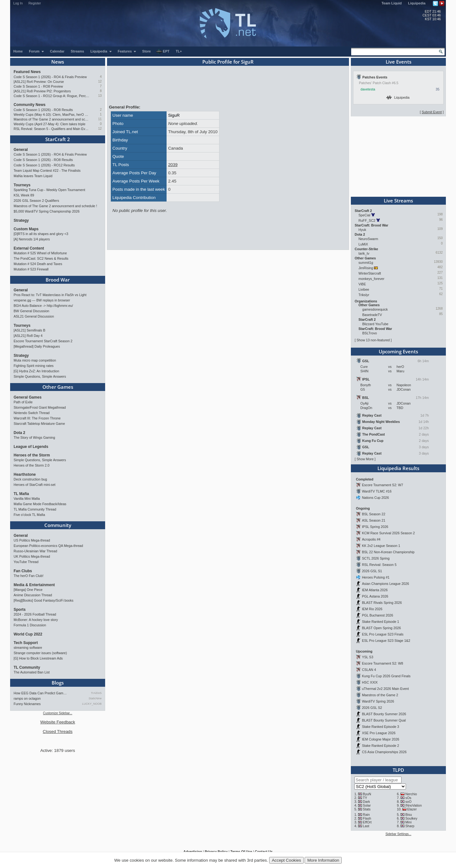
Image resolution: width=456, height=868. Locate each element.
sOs (408, 798)
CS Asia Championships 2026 (384, 752)
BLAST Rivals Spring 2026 (382, 603)
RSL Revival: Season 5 (379, 565)
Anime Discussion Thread (33, 595)
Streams (77, 51)
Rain (366, 815)
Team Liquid (392, 3)
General (21, 150)
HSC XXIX (370, 682)
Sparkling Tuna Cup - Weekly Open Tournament (49, 190)
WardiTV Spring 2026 (378, 701)
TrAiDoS (96, 693)
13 (100, 96)
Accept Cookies (286, 860)
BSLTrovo (370, 333)
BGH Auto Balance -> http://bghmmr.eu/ (43, 306)
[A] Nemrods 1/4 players (32, 239)
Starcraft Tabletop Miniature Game (39, 424)
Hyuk (362, 230)
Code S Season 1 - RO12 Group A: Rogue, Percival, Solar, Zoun (51, 96)
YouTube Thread (26, 562)
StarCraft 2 (58, 139)
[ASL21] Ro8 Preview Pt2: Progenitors (42, 91)
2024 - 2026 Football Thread (35, 614)
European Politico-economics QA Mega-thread (48, 546)
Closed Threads (58, 732)
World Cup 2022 (28, 634)
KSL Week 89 (24, 195)
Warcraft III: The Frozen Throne (37, 418)
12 (100, 81)
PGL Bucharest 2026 (378, 615)
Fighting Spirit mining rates (34, 366)
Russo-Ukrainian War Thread (35, 551)
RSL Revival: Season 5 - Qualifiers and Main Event (51, 129)
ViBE (362, 284)
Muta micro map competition (35, 360)
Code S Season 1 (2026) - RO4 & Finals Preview (50, 77)
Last (366, 826)
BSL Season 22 (374, 514)
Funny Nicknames (27, 704)
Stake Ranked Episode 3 (380, 727)
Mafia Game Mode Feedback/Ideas (40, 504)
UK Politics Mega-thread (32, 556)
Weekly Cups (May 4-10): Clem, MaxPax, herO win (51, 115)
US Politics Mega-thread (32, 540)
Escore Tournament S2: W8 (383, 663)
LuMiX (363, 244)
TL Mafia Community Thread (35, 509)
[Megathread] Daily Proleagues (37, 346)
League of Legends (31, 447)
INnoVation (414, 805)
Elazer (412, 809)
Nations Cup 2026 (375, 498)
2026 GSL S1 (372, 571)
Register (35, 3)
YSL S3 (368, 657)
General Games (28, 397)
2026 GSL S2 (372, 708)
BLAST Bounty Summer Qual (384, 720)
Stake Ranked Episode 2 (380, 746)
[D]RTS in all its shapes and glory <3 (41, 234)
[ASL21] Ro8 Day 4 (28, 336)
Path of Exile (23, 402)
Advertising (193, 852)
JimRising (366, 268)
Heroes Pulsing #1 (376, 577)
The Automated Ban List (32, 672)
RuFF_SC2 (367, 220)
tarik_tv (364, 253)
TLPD (398, 770)
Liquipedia (417, 3)
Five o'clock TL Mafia (29, 515)
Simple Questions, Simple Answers (40, 376)
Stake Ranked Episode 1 (380, 622)
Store (146, 51)
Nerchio (411, 794)
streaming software (28, 648)
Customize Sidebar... (58, 713)
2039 (173, 165)
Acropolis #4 (371, 539)
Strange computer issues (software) (40, 653)
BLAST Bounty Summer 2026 (384, 714)
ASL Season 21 (374, 520)
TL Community (27, 667)
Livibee (364, 289)
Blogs (58, 683)
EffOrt (367, 822)
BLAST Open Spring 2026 (381, 628)
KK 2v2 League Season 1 (381, 546)
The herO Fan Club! (28, 576)
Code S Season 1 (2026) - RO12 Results (44, 165)
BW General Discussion (32, 311)
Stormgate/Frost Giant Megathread (40, 407)
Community (58, 525)
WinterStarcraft (370, 273)
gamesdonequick (375, 309)
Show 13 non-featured (373, 340)
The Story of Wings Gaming (34, 437)
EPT (163, 52)
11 (100, 119)
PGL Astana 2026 (375, 596)
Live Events (399, 62)
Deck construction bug (30, 479)
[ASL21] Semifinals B (29, 330)
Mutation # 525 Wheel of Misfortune (40, 253)
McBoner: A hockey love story (36, 620)
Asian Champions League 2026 (386, 584)
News (58, 62)
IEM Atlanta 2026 (375, 590)
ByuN (367, 794)
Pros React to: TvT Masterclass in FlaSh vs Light (50, 295)
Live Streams (398, 201)
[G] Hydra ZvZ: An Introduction (36, 371)
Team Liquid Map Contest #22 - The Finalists (47, 170)
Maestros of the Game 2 (380, 695)
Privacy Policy (216, 852)
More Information (323, 860)
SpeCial (364, 215)
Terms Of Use (241, 852)
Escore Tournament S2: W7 (383, 485)
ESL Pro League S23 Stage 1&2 (386, 641)
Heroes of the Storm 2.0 (32, 465)
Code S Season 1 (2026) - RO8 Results (43, 110)
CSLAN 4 (369, 670)
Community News (30, 105)
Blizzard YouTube (375, 324)
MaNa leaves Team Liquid (33, 176)
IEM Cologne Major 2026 (381, 739)
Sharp (410, 826)
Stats (367, 809)
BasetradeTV (372, 315)
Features (127, 51)
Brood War (58, 280)
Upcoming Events (398, 351)
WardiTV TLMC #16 (377, 491)
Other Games (58, 387)
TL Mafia (21, 494)
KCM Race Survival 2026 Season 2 (388, 533)
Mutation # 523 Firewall (31, 269)
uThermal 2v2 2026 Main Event (385, 689)
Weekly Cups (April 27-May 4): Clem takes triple (50, 124)
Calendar (57, 51)
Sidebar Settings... (398, 834)
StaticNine (95, 698)
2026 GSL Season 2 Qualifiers (36, 201)
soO (408, 802)
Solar (367, 805)
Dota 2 (19, 433)
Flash (367, 818)
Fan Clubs (23, 571)
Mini (408, 822)
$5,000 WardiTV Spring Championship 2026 (47, 211)
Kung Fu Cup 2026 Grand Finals (386, 676)
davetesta (368, 89)
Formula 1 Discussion (30, 625)
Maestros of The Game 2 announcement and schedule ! (51, 119)
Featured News (27, 72)
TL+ (179, 51)
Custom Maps (26, 229)
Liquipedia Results (398, 468)
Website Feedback (58, 722)
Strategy (21, 220)
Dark (367, 802)
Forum (37, 51)
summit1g (366, 263)
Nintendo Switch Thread (32, 413)
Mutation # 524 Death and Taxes (38, 264)
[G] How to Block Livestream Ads (38, 658)
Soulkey (411, 818)
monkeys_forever (371, 279)
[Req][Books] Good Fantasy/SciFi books (44, 600)
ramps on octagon (27, 698)
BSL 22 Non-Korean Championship (388, 552)
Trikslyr (364, 295)
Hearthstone (25, 474)
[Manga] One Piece (28, 590)
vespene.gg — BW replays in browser (42, 300)
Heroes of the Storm (32, 455)
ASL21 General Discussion (34, 316)
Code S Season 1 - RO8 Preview (38, 86)
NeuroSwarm (368, 239)
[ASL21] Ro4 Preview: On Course (39, 82)
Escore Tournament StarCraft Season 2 (43, 341)
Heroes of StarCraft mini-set (35, 485)
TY (365, 798)
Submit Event (432, 112)
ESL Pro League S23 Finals (383, 634)
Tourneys (22, 185)
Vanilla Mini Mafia (27, 499)
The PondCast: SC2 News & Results (41, 258)
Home (18, 51)
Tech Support (26, 643)
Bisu (409, 815)
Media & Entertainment (34, 585)
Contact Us (264, 852)
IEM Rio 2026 (372, 609)
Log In (18, 3)
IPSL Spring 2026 (375, 527)
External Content (29, 248)
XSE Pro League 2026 (379, 733)
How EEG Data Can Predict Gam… (40, 693)
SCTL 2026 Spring (376, 558)
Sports (20, 610)
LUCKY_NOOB (92, 704)
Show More (365, 459)
